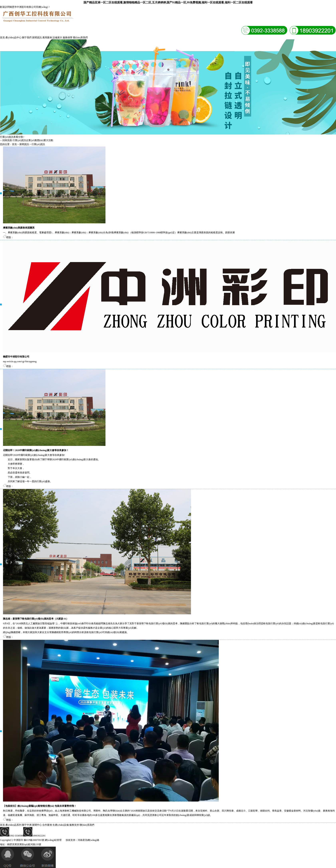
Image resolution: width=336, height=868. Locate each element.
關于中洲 (27, 825)
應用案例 (47, 38)
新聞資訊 (37, 38)
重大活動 (48, 140)
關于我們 (27, 38)
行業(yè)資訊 (19, 140)
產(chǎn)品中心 (13, 38)
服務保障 (68, 38)
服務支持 (74, 825)
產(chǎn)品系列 (13, 825)
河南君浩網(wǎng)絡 (88, 840)
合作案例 (47, 825)
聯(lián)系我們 (80, 38)
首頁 (2, 38)
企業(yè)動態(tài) (35, 140)
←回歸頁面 (6, 140)
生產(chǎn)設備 (61, 825)
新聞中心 (37, 825)
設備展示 (57, 38)
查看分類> (19, 137)
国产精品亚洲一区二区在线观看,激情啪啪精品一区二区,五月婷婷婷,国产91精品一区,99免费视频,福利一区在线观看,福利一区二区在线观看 (168, 2)
